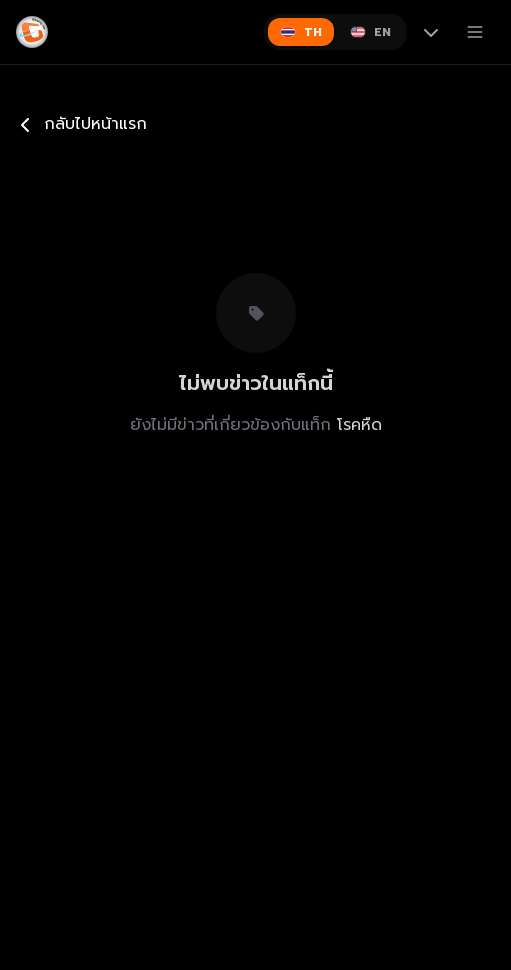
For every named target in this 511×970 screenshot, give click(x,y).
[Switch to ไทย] (301, 32)
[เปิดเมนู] (475, 32)
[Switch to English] (370, 32)
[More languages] (431, 32)
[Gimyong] (32, 32)
